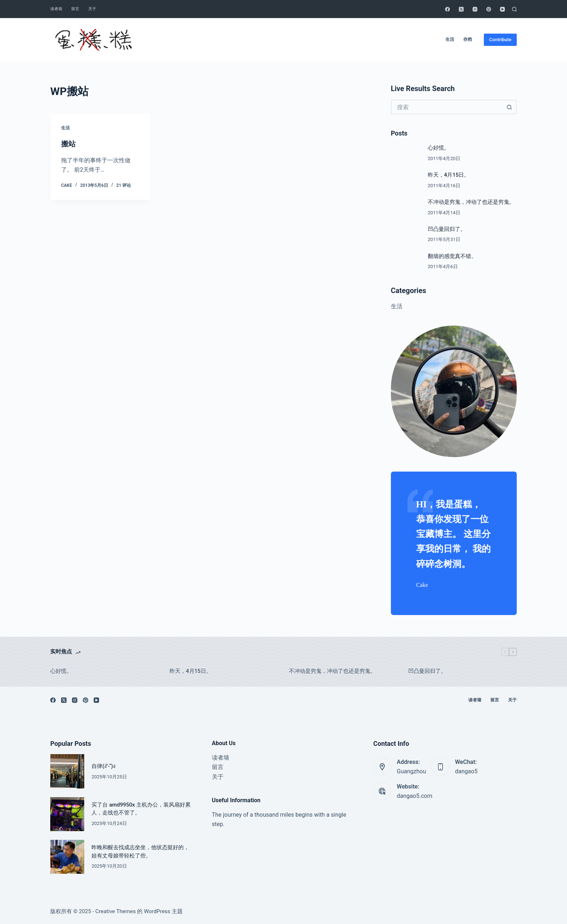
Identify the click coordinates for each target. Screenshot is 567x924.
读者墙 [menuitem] (221, 758)
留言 (75, 9)
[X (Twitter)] (461, 9)
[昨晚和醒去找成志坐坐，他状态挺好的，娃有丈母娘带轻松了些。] (67, 857)
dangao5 (466, 771)
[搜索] (514, 9)
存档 (468, 39)
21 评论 (124, 185)
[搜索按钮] (510, 107)
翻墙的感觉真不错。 (452, 256)
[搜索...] (447, 107)
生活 (450, 39)
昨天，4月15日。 (449, 175)
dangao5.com (414, 796)
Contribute (500, 40)
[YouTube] (502, 9)
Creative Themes (116, 911)
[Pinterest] (489, 9)
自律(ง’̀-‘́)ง (103, 766)
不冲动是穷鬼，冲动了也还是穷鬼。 (471, 202)
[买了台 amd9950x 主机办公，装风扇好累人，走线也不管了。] (67, 814)
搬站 (68, 144)
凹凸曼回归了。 (447, 229)
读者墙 (56, 9)
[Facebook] (447, 9)
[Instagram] (475, 9)
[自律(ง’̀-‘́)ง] (67, 771)
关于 (92, 9)
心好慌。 (439, 148)
